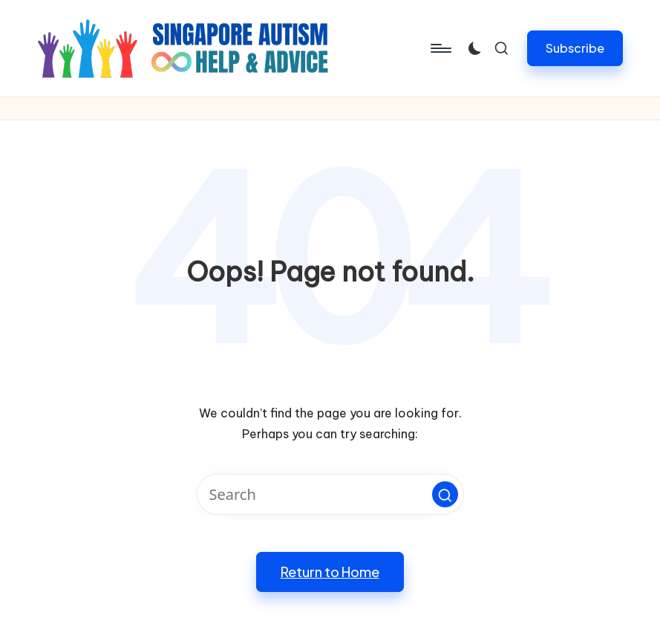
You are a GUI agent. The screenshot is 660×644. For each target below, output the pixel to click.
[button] (575, 48)
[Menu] (440, 48)
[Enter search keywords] (330, 494)
